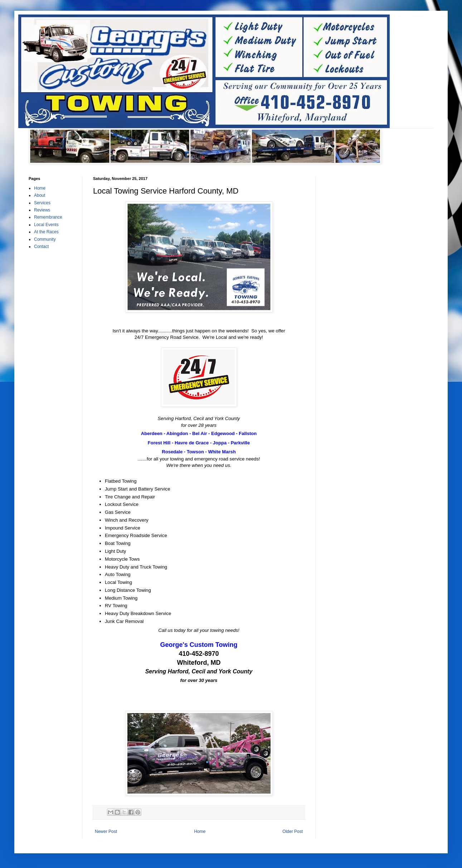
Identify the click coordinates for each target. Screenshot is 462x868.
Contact (41, 247)
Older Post (293, 832)
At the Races (46, 232)
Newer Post (106, 832)
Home (200, 832)
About (40, 195)
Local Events (46, 225)
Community (45, 239)
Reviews (42, 210)
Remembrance (48, 217)
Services (42, 203)
